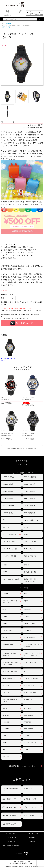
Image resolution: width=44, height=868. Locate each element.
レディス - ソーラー (30, 542)
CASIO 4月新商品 (8, 499)
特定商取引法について (10, 807)
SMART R (6, 693)
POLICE (5, 743)
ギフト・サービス (30, 816)
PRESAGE (6, 722)
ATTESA (27, 594)
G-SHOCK (6, 686)
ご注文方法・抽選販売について (11, 790)
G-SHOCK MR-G (29, 686)
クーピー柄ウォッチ (9, 679)
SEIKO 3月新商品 (8, 513)
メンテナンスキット (30, 743)
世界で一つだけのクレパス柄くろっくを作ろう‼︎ (32, 654)
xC (25, 671)
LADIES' (9, 23)
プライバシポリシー (31, 807)
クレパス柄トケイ (28, 25)
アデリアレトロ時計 (30, 572)
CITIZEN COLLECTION (31, 679)
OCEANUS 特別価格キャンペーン (11, 557)
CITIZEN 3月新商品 (8, 506)
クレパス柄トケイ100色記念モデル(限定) (10, 663)
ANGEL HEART (7, 630)
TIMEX (5, 708)
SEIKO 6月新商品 (29, 484)
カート (20, 14)
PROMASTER (28, 729)
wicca (4, 610)
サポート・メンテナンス (11, 816)
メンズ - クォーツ (8, 527)
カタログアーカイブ (9, 824)
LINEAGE (5, 750)
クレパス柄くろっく (30, 662)
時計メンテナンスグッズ (32, 556)
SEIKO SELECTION (30, 693)
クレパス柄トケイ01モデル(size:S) (32, 645)
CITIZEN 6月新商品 (30, 477)
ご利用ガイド (33, 842)
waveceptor (28, 610)
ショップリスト (11, 838)
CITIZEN (27, 565)
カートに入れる (22, 323)
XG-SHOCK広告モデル (31, 520)
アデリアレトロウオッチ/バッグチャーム (10, 602)
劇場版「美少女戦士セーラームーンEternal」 (32, 580)
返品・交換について (9, 799)
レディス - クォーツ (9, 542)
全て (3, 23)
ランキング (11, 842)
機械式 (26, 534)
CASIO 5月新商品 (8, 491)
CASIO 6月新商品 (8, 484)
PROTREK (6, 729)
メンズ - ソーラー (29, 527)
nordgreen (6, 715)
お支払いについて (30, 789)
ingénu (26, 601)
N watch (5, 624)
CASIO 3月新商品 (29, 506)
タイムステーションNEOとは (11, 846)
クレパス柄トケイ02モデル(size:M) (10, 654)
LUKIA (26, 750)
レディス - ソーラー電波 (10, 549)
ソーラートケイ (29, 700)
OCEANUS (27, 630)
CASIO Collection (8, 644)
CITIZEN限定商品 (29, 513)
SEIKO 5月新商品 (29, 491)
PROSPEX (27, 722)
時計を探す (33, 838)
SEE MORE (22, 448)
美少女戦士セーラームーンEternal (11, 701)
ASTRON (5, 594)
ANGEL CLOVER (29, 624)
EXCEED (5, 617)
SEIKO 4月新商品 (29, 499)
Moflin (4, 520)
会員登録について (30, 799)
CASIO (5, 572)
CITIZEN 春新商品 (8, 477)
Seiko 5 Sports (29, 715)
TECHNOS (27, 708)
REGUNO (5, 757)
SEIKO (5, 565)
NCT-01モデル (6, 27)
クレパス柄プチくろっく (10, 672)
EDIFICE (27, 617)
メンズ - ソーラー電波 (9, 534)
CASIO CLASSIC (29, 637)
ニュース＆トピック (33, 833)
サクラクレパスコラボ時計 (14, 25)
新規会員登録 (7, 16)
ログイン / (7, 14)
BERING (27, 736)
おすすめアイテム (11, 833)
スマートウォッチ (30, 549)
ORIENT (5, 637)
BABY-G (5, 736)
